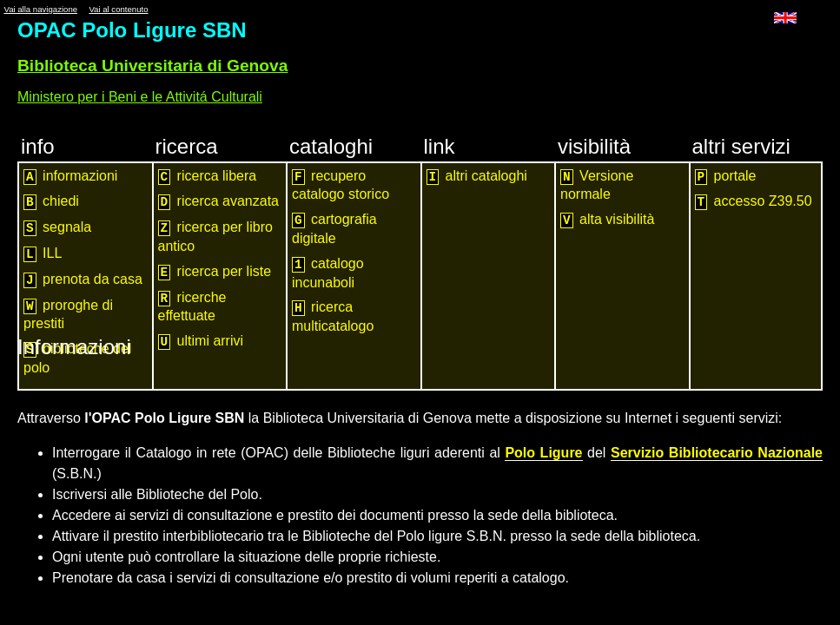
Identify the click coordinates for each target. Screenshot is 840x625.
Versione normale (597, 185)
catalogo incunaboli (328, 273)
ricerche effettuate (192, 307)
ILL (43, 254)
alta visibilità (607, 220)
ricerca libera (208, 177)
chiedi (51, 202)
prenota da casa (83, 280)
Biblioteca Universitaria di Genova (152, 66)
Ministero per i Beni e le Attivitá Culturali (140, 97)
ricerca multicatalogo (333, 316)
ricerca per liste (215, 272)
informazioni (70, 177)
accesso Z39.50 (754, 202)
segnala (57, 228)
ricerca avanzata (218, 202)
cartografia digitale (334, 229)
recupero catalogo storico (341, 185)
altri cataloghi (477, 177)
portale (726, 177)
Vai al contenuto (118, 9)
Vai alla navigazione (40, 9)
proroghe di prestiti (68, 315)
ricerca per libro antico (215, 237)
